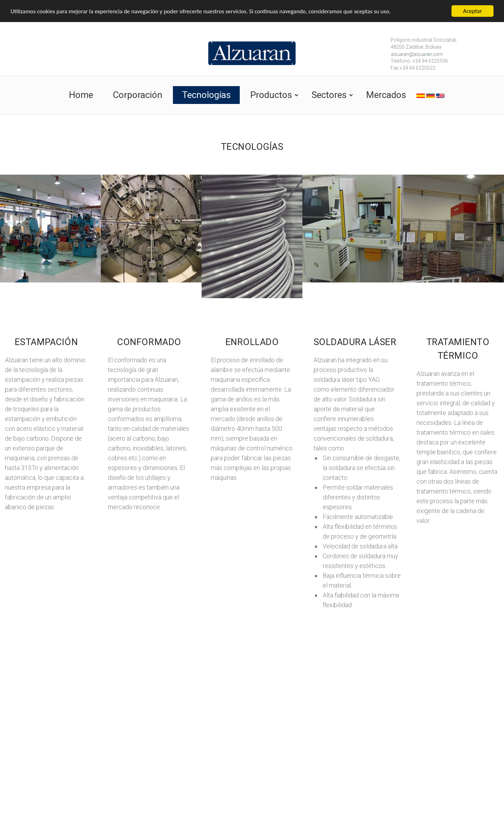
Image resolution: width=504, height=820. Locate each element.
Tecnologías (206, 95)
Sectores (329, 95)
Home (81, 95)
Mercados (386, 95)
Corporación (138, 95)
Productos (271, 95)
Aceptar (472, 11)
